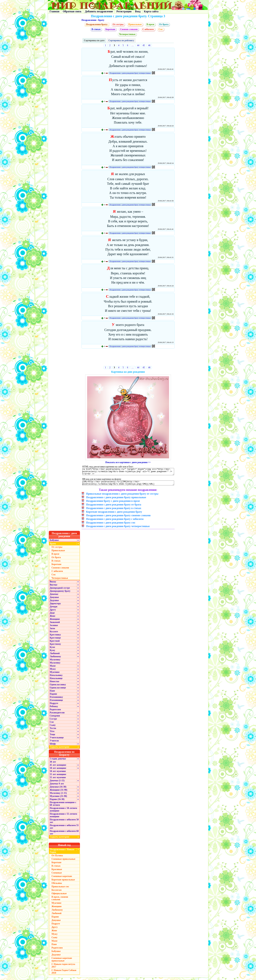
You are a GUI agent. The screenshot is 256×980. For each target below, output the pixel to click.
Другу (53, 612)
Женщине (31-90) (59, 792)
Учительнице (57, 740)
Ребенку (54, 709)
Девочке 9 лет (57, 786)
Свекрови (55, 718)
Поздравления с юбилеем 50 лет (64, 823)
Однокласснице (58, 690)
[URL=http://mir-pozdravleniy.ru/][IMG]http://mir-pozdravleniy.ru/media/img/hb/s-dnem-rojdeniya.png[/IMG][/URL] (128, 485)
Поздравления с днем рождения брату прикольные (116, 500)
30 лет (53, 764)
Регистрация (124, 11)
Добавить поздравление (99, 11)
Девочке (54, 597)
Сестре (53, 721)
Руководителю (57, 715)
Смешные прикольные (63, 861)
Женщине (55, 622)
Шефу (53, 746)
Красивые (57, 872)
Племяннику (56, 699)
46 (149, 45)
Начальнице (56, 681)
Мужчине (55, 675)
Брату (101, 20)
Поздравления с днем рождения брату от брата (114, 507)
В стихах (96, 29)
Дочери (54, 609)
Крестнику (55, 637)
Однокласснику (58, 687)
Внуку (53, 584)
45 (144, 45)
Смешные (57, 875)
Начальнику (56, 678)
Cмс (161, 29)
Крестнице (55, 640)
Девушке (54, 600)
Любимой (55, 656)
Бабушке (54, 543)
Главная (55, 11)
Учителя (54, 743)
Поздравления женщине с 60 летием (63, 806)
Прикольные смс (60, 889)
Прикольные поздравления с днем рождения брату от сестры (122, 496)
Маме (53, 668)
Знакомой (55, 625)
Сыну (53, 728)
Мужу (53, 671)
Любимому (55, 659)
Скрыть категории (65, 749)
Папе (52, 693)
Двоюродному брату (60, 593)
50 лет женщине (58, 771)
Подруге (54, 706)
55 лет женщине (58, 777)
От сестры (118, 24)
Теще (52, 737)
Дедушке (54, 603)
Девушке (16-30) (58, 789)
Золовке (54, 628)
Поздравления (89, 20)
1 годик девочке (58, 761)
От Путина (57, 858)
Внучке (54, 587)
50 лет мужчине (58, 774)
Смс (52, 724)
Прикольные (135, 24)
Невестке (55, 684)
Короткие (110, 29)
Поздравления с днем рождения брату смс (111, 525)
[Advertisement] (128, 358)
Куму (52, 653)
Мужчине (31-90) (58, 799)
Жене (53, 618)
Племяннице (56, 703)
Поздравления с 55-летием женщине (63, 818)
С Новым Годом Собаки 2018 (64, 974)
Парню (53, 696)
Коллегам (57, 892)
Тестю (53, 731)
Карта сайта (151, 11)
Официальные (59, 896)
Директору (55, 606)
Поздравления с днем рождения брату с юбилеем (115, 521)
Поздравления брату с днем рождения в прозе (113, 503)
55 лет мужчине (58, 780)
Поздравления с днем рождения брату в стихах (114, 511)
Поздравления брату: (97, 24)
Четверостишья (127, 34)
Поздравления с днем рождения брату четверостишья (130, 73)
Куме (52, 650)
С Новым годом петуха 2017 (63, 968)
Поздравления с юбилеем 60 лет (64, 835)
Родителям (55, 712)
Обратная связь (72, 11)
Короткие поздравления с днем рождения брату (114, 514)
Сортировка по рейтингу (121, 40)
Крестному (55, 646)
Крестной (55, 643)
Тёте (52, 734)
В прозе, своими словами (60, 901)
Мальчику (55, 662)
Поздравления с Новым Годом (62, 853)
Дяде (52, 615)
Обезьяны (57, 886)
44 (138, 45)
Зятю (52, 631)
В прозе (151, 24)
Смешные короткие (62, 879)
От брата (164, 24)
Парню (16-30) (57, 802)
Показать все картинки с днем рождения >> (128, 462)
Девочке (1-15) (57, 783)
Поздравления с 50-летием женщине (63, 812)
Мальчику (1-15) (58, 795)
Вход (138, 11)
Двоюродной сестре (60, 590)
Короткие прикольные (63, 882)
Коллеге (54, 634)
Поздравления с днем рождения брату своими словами (118, 518)
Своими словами (129, 29)
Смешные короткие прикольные (62, 962)
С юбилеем (148, 29)
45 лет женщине (58, 767)
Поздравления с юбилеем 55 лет (64, 829)
